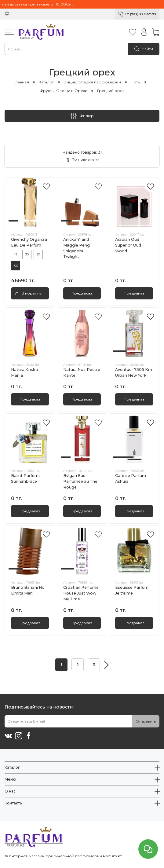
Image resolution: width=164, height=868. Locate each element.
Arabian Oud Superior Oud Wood (128, 245)
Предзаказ (82, 293)
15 (16, 254)
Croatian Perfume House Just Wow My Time (81, 593)
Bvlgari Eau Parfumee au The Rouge (80, 481)
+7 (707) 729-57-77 (141, 14)
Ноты (136, 82)
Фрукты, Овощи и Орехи (64, 91)
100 (16, 266)
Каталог (46, 82)
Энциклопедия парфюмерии (92, 82)
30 (27, 254)
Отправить (146, 721)
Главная (21, 82)
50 (38, 254)
